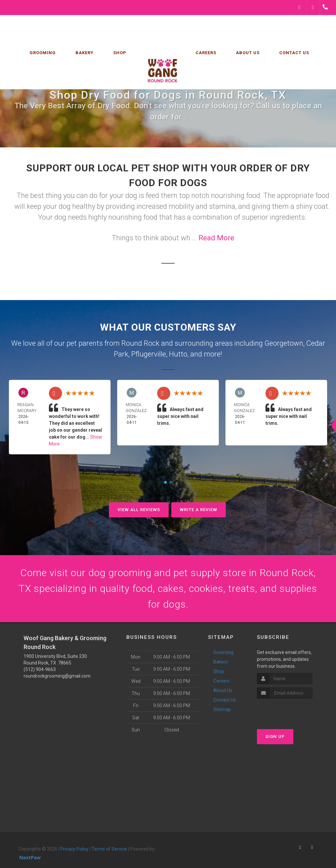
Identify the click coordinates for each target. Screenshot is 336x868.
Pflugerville (149, 354)
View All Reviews (139, 510)
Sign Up (275, 737)
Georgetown (284, 343)
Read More (216, 238)
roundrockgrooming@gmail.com (57, 676)
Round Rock (140, 343)
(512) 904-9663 (40, 669)
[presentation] (292, 711)
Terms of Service (109, 849)
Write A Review (199, 510)
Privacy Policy (74, 849)
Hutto (178, 354)
